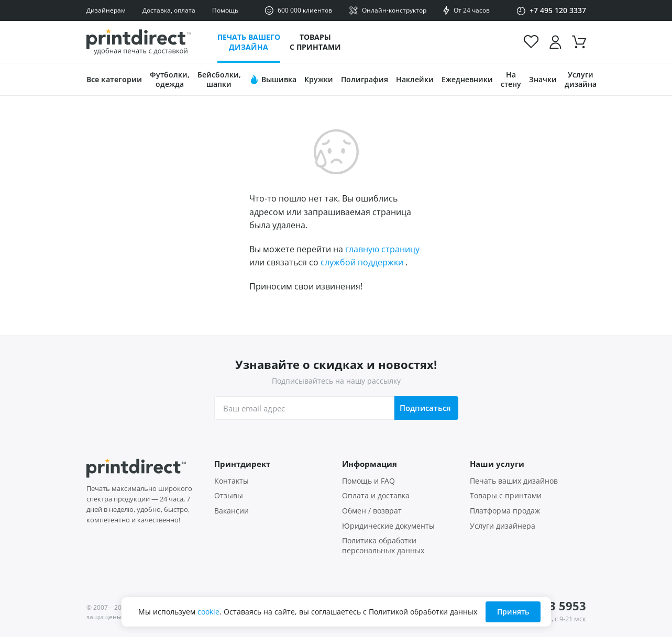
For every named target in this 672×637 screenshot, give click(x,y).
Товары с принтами (315, 42)
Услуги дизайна (581, 79)
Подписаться (425, 408)
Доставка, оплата (169, 10)
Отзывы (229, 496)
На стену (511, 79)
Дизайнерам (106, 10)
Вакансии (232, 511)
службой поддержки (362, 262)
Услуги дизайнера (503, 526)
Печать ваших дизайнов (514, 481)
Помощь (225, 10)
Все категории (114, 79)
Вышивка (273, 80)
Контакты (232, 481)
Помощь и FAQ (368, 481)
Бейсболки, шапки (219, 79)
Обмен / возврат (372, 511)
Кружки (319, 79)
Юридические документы (388, 526)
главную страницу (382, 249)
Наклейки (415, 79)
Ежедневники (467, 79)
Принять (513, 612)
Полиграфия (365, 79)
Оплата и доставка (376, 496)
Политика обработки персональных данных (383, 546)
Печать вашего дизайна (249, 42)
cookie (208, 612)
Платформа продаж (505, 511)
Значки (543, 79)
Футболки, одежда (170, 79)
